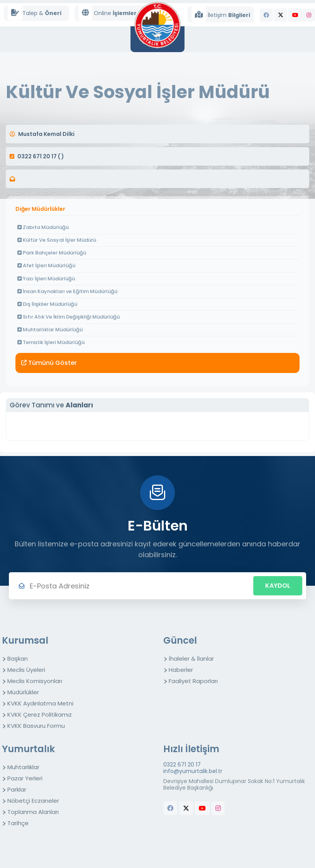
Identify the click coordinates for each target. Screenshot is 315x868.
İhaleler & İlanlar (191, 659)
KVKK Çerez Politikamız (40, 715)
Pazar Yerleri (25, 778)
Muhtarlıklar (23, 767)
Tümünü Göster (49, 363)
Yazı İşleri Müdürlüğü (46, 279)
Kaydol (278, 586)
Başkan (18, 659)
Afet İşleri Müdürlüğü (46, 265)
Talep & (35, 13)
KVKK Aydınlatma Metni (40, 703)
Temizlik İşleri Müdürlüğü (51, 342)
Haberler (181, 670)
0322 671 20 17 (182, 765)
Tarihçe (18, 823)
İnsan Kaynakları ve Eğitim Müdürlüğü (67, 291)
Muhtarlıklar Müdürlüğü (50, 330)
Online (108, 13)
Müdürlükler (23, 692)
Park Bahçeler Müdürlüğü (52, 253)
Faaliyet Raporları (193, 681)
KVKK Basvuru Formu (36, 726)
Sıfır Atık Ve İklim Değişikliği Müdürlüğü (69, 317)
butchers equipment (177, 824)
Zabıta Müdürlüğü (43, 227)
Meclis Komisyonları (35, 681)
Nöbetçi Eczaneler (33, 801)
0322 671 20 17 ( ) (41, 156)
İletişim (221, 14)
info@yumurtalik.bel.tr (193, 771)
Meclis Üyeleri (26, 670)
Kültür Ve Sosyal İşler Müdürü (57, 240)
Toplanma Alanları (33, 812)
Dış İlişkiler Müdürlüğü (47, 304)
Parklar (17, 789)
